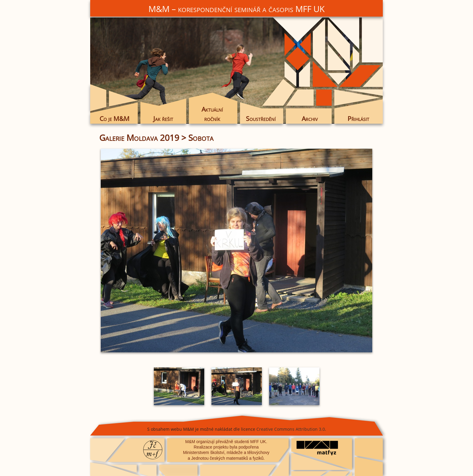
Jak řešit (163, 119)
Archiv (310, 119)
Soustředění (261, 119)
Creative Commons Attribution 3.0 (291, 429)
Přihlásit (358, 119)
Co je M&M (114, 119)
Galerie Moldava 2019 (139, 138)
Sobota (201, 138)
